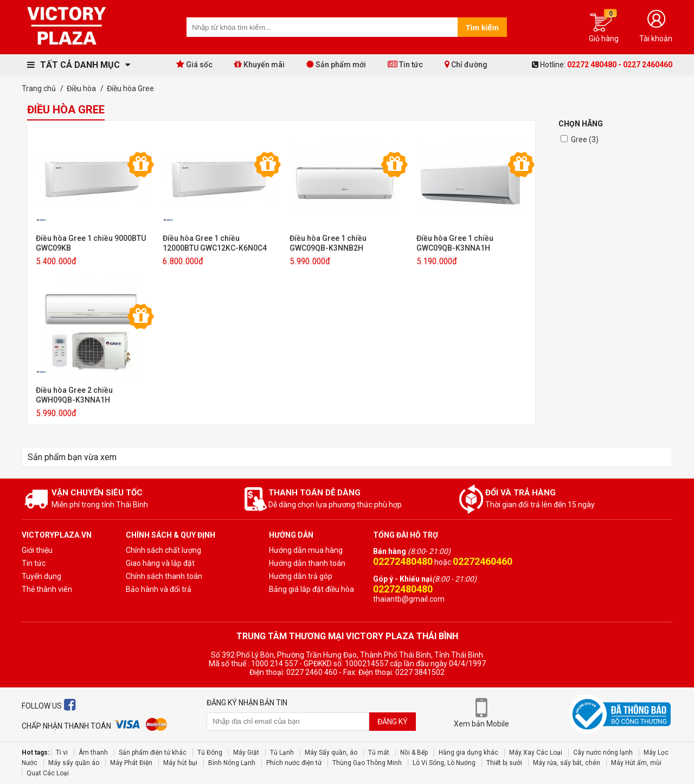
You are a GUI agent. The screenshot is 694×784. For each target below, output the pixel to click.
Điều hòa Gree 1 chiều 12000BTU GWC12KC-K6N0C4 (215, 243)
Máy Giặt (246, 753)
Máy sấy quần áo (74, 763)
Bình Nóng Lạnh (232, 763)
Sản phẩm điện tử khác (153, 753)
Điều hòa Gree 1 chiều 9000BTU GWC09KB (91, 243)
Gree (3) (585, 139)
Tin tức (405, 64)
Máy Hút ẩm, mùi (636, 763)
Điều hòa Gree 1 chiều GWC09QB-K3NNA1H (455, 243)
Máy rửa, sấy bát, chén (567, 763)
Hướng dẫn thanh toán (307, 563)
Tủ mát (379, 753)
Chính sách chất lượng (163, 550)
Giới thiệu (37, 550)
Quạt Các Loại (48, 773)
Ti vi (62, 753)
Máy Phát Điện (131, 763)
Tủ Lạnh (282, 753)
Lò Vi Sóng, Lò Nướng (444, 763)
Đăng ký (393, 722)
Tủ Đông (210, 753)
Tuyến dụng (41, 576)
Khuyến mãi (259, 64)
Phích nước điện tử (294, 763)
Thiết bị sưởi (504, 763)
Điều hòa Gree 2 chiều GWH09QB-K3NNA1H (74, 395)
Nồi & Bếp (414, 753)
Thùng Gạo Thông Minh (367, 763)
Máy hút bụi (180, 763)
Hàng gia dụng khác (468, 753)
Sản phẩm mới (336, 64)
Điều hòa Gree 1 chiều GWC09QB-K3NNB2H (328, 243)
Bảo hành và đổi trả (159, 589)
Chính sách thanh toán (164, 576)
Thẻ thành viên (47, 589)
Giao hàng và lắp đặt (160, 563)
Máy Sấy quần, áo (331, 753)
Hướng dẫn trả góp (301, 576)
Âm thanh (93, 753)
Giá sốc (194, 64)
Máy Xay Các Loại (536, 753)
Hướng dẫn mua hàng (306, 550)
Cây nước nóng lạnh (603, 753)
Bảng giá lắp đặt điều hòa (311, 589)
